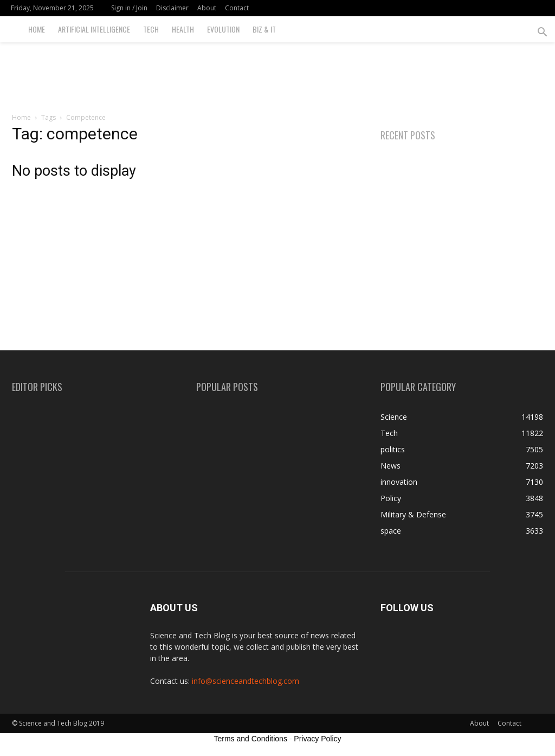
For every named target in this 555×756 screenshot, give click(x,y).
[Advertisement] (277, 72)
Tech (151, 29)
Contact (237, 8)
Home (37, 29)
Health (183, 29)
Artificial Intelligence (94, 29)
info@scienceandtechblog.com (246, 681)
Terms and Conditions (251, 739)
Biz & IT (264, 29)
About (207, 8)
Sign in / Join (129, 8)
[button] (542, 33)
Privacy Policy (317, 739)
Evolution (223, 29)
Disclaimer (172, 8)
